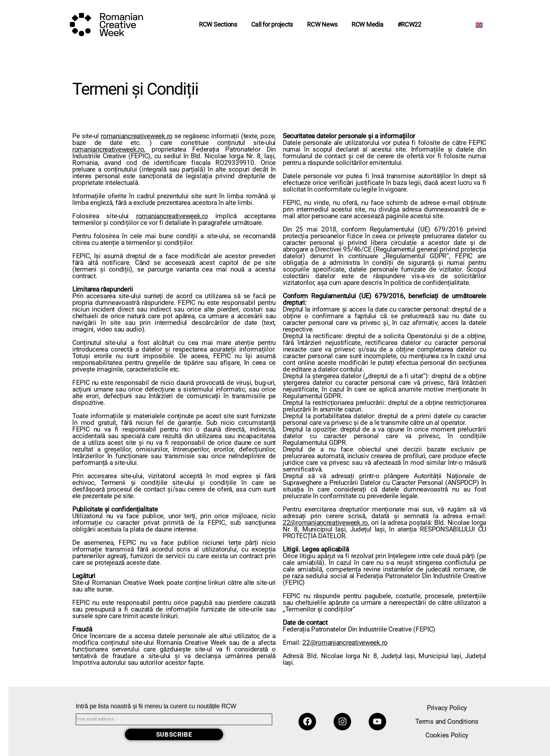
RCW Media (367, 24)
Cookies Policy (447, 735)
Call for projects (272, 24)
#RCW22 (409, 24)
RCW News (322, 24)
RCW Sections (218, 24)
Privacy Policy (447, 708)
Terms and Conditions (447, 721)
